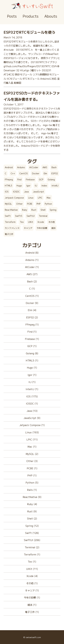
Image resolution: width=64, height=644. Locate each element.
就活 (53, 228)
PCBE (30, 204)
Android (9, 167)
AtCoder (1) (32, 267)
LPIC (40, 198)
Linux (31, 198)
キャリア (28, 228)
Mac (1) (32, 447)
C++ (13, 173)
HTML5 (8, 185)
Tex (22, 222)
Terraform (10, 222)
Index (44, 185)
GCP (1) (32, 346)
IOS (7, 192)
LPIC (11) (32, 439)
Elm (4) (32, 310)
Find (19, 179)
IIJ (36, 185)
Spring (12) (32, 526)
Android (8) (32, 253)
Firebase (30, 179)
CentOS (24, 173)
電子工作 (9, 234)
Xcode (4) (32, 576)
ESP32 (55, 173)
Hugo (19, 185)
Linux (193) (32, 432)
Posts (12, 16)
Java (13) (32, 411)
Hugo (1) (32, 368)
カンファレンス (12, 228)
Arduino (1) (32, 260)
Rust (34, 210)
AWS (45, 167)
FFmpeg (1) (32, 324)
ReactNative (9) (32, 497)
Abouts (51, 16)
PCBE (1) (32, 468)
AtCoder (34, 167)
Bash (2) (32, 281)
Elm (45, 173)
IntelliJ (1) (32, 389)
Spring (53, 210)
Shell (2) (32, 518)
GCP (41, 179)
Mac (49, 198)
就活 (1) (32, 605)
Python (48, 204)
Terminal (43, 216)
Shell (43, 210)
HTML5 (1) (32, 360)
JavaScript (38, 192)
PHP (38, 204)
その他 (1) (32, 583)
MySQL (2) (32, 454)
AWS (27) (32, 274)
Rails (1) (32, 490)
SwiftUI (31, 216)
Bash (54, 167)
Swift (8, 216)
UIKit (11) (32, 569)
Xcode (41, 222)
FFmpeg (9, 179)
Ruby (25, 210)
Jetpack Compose (14, 198)
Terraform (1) (32, 554)
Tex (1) (32, 561)
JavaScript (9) (32, 418)
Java (26, 192)
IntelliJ (55, 185)
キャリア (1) (32, 590)
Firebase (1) (32, 339)
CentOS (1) (32, 296)
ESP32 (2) (32, 317)
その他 (52, 222)
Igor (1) (32, 375)
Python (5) (32, 482)
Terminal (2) (32, 547)
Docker (36, 173)
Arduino (21, 167)
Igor (28, 185)
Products (31, 16)
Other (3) (32, 461)
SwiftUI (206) (32, 540)
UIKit (31, 222)
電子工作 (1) (32, 612)
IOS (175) (32, 396)
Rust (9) (32, 511)
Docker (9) (32, 303)
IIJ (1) (32, 382)
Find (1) (32, 332)
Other (19, 204)
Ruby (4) (32, 504)
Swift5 (19, 216)
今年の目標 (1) (32, 597)
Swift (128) (32, 533)
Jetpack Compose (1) (32, 425)
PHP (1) (32, 475)
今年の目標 (42, 228)
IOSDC (16, 192)
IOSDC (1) (32, 403)
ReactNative (11, 210)
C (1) (32, 288)
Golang (51, 179)
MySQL (8, 204)
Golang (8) (32, 353)
